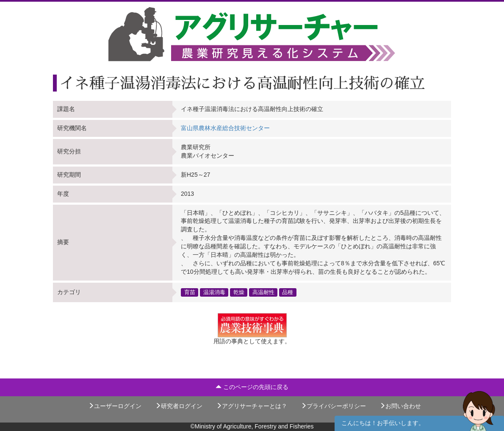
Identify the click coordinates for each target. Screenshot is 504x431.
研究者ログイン (179, 406)
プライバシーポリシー (333, 406)
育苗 (190, 292)
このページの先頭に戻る (252, 387)
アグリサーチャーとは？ (252, 406)
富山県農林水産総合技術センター (225, 128)
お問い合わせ (400, 406)
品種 (288, 292)
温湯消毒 (214, 292)
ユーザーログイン (115, 406)
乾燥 (239, 292)
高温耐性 (263, 292)
